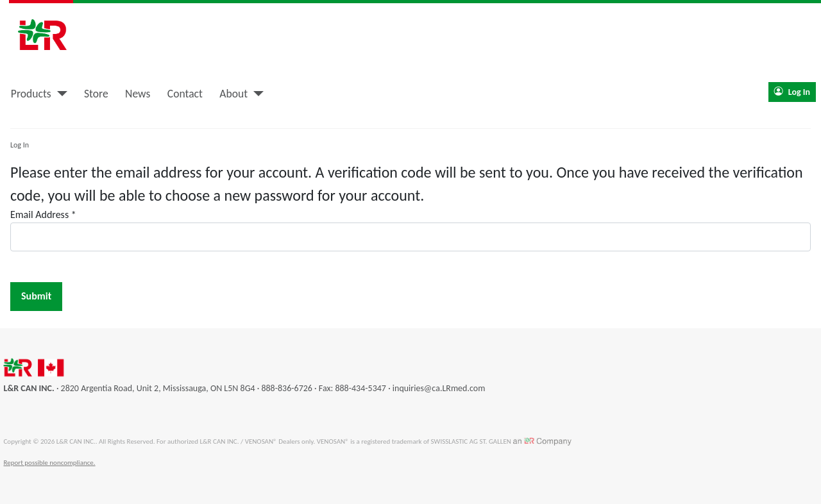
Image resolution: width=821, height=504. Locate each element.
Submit (36, 296)
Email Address (43, 214)
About (233, 94)
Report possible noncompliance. (50, 463)
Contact (185, 94)
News (138, 94)
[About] (256, 94)
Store (96, 94)
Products (31, 94)
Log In (792, 92)
